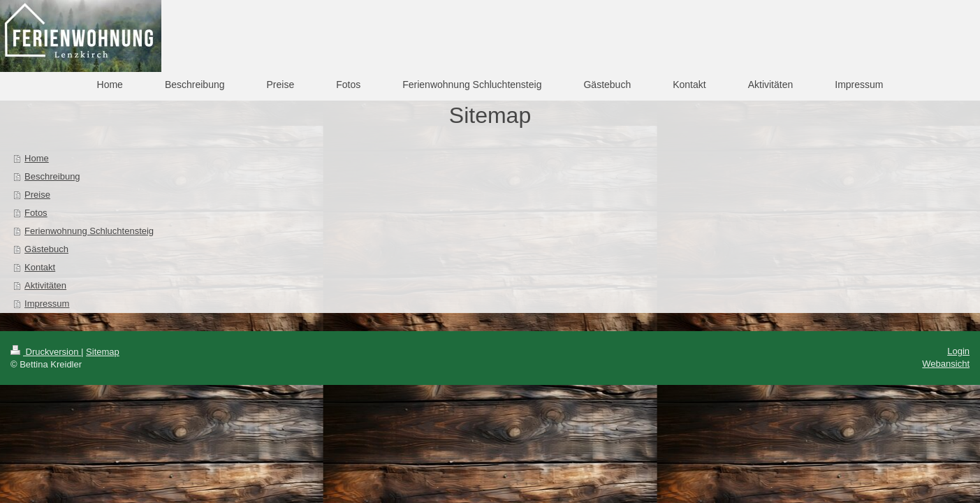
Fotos (36, 213)
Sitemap (103, 352)
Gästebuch (46, 249)
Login (958, 351)
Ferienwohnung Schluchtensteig (89, 231)
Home (37, 158)
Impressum (47, 304)
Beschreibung (52, 176)
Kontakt (40, 267)
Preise (37, 195)
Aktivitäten (45, 285)
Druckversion (46, 352)
